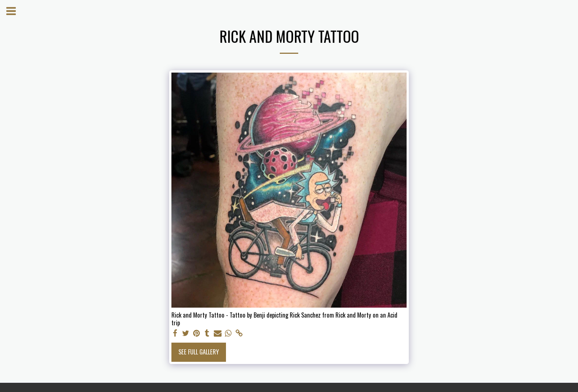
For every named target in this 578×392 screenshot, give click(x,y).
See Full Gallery (199, 352)
